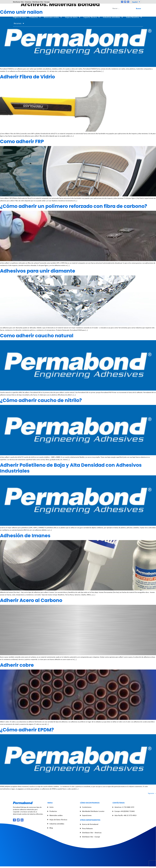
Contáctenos (87, 807)
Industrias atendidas (113, 17)
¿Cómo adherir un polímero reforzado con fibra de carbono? (74, 206)
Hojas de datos (73, 17)
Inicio (51, 807)
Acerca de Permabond (90, 824)
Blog (51, 828)
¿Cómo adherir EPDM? (27, 730)
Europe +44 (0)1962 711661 (125, 811)
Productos (35, 17)
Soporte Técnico (92, 17)
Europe (78, 8)
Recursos (19, 23)
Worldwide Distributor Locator (93, 811)
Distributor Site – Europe (41, 2)
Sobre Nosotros (134, 17)
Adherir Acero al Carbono (31, 600)
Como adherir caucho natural (37, 336)
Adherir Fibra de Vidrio (27, 77)
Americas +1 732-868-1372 (124, 807)
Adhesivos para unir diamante (38, 271)
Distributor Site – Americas (22, 2)
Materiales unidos (53, 17)
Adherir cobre (17, 665)
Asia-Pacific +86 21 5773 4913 (125, 815)
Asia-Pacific (93, 8)
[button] (136, 2)
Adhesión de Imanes (25, 536)
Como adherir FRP (22, 141)
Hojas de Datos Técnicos (58, 820)
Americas (62, 8)
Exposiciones (87, 815)
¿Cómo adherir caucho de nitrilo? (41, 400)
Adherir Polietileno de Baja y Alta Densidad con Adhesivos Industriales (71, 468)
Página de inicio (20, 17)
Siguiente (152, 793)
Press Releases (87, 828)
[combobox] (123, 8)
